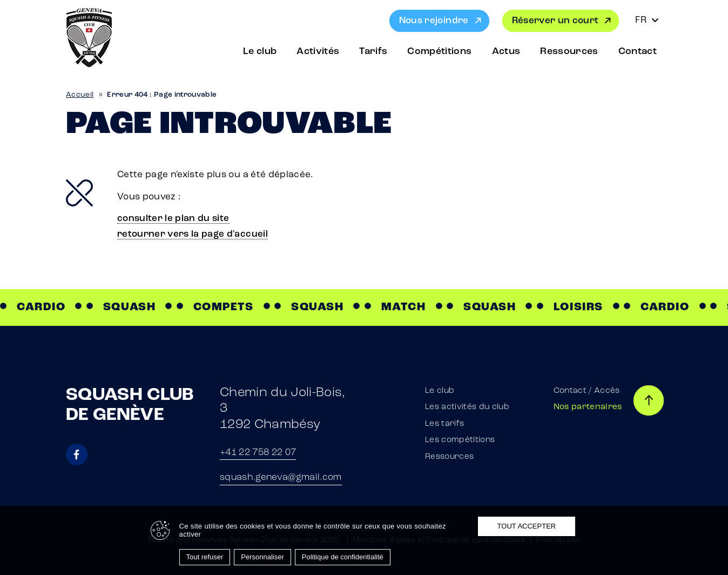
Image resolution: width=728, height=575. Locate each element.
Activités (318, 52)
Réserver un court (555, 21)
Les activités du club (467, 407)
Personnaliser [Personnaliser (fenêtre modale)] (262, 557)
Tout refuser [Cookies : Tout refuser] (205, 557)
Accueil (80, 95)
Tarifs (373, 52)
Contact (638, 52)
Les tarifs (444, 424)
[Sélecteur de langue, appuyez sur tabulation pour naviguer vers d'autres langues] (647, 21)
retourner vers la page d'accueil (193, 234)
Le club (260, 52)
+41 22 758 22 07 (258, 453)
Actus (506, 52)
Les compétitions (460, 440)
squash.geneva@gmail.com (281, 477)
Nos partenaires (588, 407)
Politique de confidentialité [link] (343, 557)
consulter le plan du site (173, 219)
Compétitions (439, 52)
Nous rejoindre (434, 21)
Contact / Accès (587, 391)
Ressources (569, 52)
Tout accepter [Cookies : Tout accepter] (527, 526)
